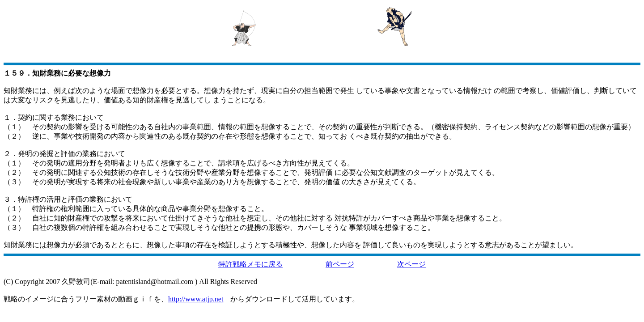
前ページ (340, 264)
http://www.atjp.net (196, 299)
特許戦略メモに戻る (250, 264)
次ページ (411, 264)
